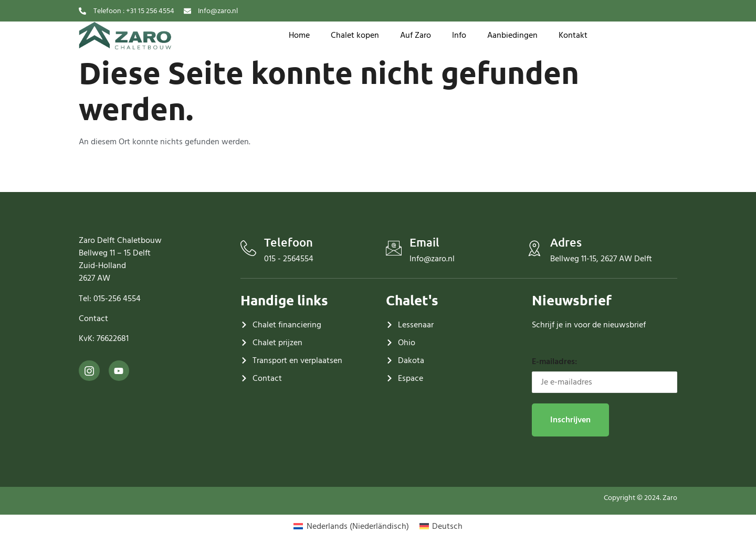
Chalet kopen (355, 35)
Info (459, 35)
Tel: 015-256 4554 (110, 299)
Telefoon (288, 242)
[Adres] (534, 248)
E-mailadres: (605, 374)
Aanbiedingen (512, 35)
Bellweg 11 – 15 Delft (115, 253)
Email (424, 242)
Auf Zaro (416, 35)
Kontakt (573, 35)
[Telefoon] (248, 248)
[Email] (394, 248)
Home (299, 35)
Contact (93, 318)
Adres (566, 242)
